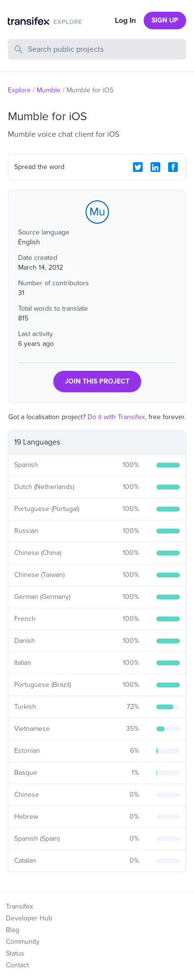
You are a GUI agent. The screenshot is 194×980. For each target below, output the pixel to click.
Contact (17, 965)
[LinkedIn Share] (155, 167)
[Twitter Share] (138, 167)
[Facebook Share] (173, 167)
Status (15, 953)
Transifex (20, 906)
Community (23, 942)
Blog (13, 930)
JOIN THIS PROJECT (97, 381)
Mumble (49, 90)
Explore (19, 90)
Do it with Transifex (116, 417)
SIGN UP (165, 20)
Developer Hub (29, 918)
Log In (125, 21)
